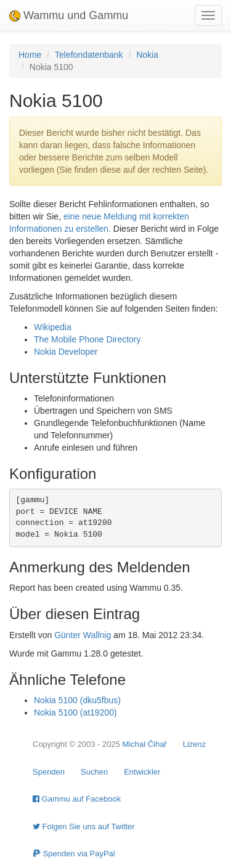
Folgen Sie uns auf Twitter (84, 827)
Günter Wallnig (83, 635)
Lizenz (195, 744)
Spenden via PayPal (74, 854)
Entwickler (142, 772)
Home (30, 55)
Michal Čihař (144, 744)
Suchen (94, 772)
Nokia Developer (66, 352)
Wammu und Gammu (69, 15)
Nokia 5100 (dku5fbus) (77, 700)
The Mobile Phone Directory (87, 339)
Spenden (49, 772)
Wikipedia (53, 327)
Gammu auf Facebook (77, 799)
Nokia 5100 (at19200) (75, 712)
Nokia (147, 55)
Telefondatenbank (89, 55)
